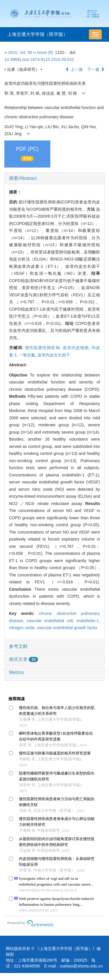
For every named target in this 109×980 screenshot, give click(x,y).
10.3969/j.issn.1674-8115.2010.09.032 (39, 59)
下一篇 (96, 69)
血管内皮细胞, (77, 348)
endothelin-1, (88, 621)
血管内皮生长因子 (54, 355)
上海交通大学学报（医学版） (37, 34)
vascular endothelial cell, (52, 621)
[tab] (54, 178)
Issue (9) (45, 52)
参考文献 (18, 646)
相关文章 (24, 659)
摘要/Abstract (23, 178)
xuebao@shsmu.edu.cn (81, 966)
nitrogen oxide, (23, 628)
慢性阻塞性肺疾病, (44, 348)
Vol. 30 (26, 52)
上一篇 (74, 69)
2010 (13, 52)
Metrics (17, 672)
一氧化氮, (28, 355)
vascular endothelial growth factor (67, 628)
